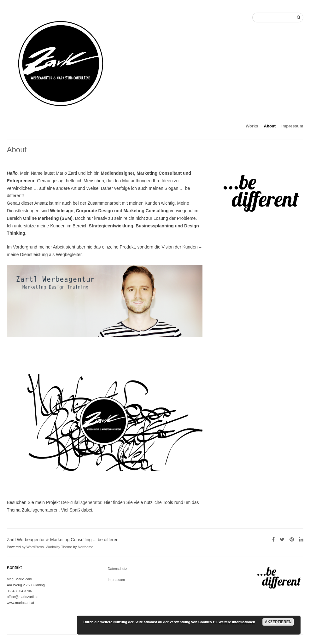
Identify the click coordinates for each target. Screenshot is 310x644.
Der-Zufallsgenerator (81, 502)
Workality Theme (59, 547)
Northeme (86, 547)
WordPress (35, 547)
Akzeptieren (278, 622)
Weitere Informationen (237, 622)
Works (252, 126)
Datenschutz (117, 569)
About (270, 126)
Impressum (292, 126)
